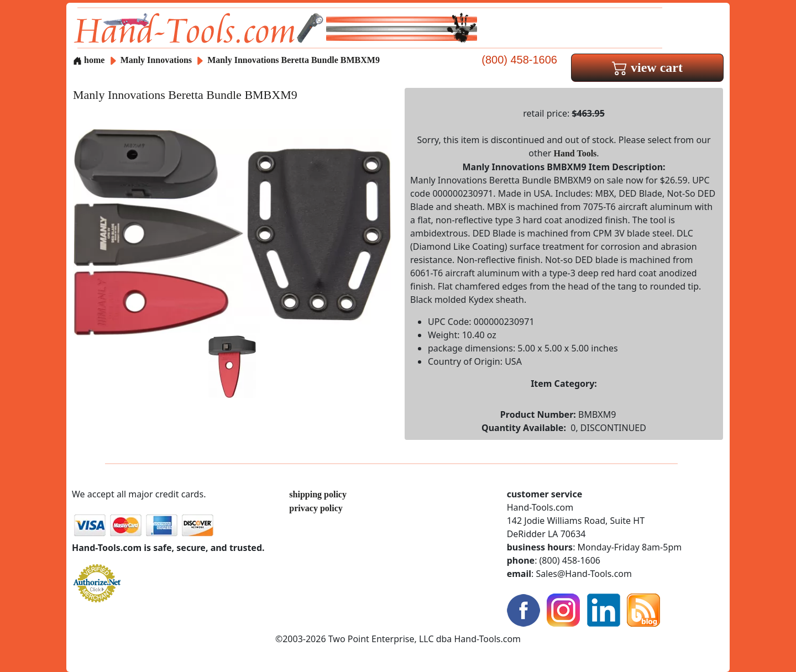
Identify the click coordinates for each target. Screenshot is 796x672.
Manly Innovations (157, 60)
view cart (647, 67)
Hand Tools (575, 153)
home (89, 60)
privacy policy (316, 508)
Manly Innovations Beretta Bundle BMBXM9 (294, 60)
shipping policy (318, 494)
